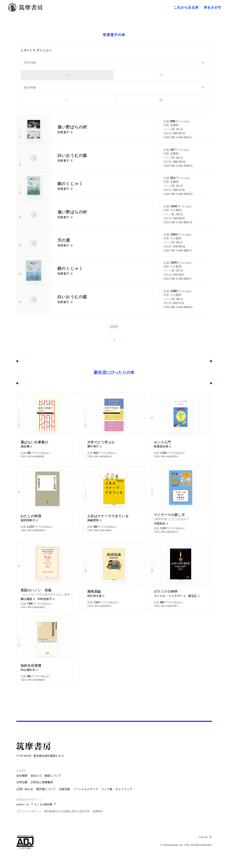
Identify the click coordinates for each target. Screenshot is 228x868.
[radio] (67, 75)
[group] (114, 75)
